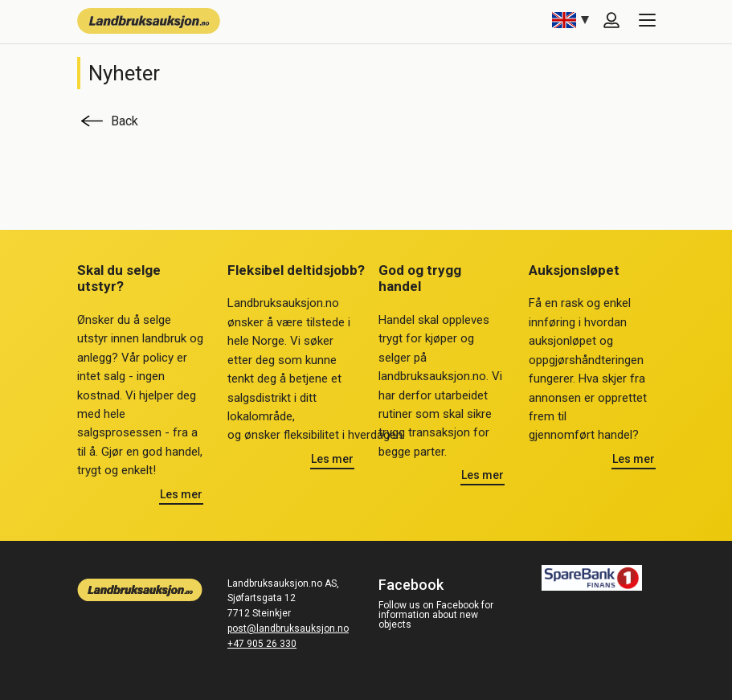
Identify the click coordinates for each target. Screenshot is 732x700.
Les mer (181, 494)
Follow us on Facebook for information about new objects (436, 615)
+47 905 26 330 (262, 644)
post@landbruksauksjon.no (288, 628)
